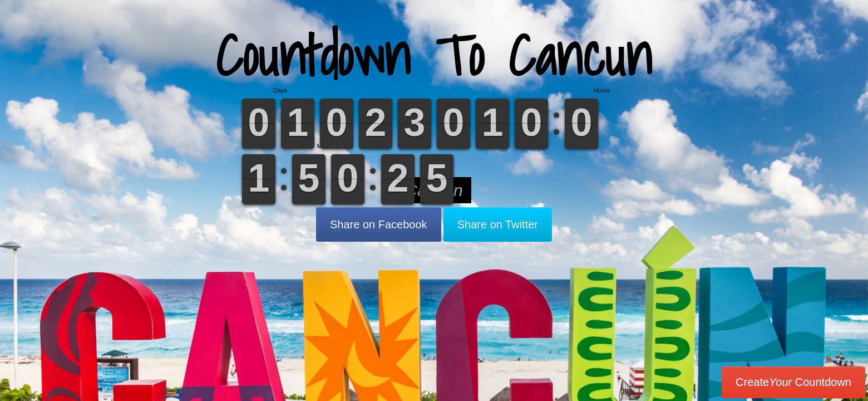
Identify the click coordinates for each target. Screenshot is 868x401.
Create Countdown (793, 382)
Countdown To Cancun (434, 55)
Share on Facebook (379, 224)
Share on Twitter (498, 224)
